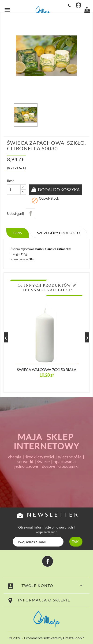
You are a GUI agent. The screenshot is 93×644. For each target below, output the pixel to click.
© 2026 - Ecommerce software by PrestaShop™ (47, 638)
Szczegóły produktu (58, 233)
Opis (18, 233)
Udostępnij (30, 213)
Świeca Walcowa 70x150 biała (47, 369)
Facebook (48, 561)
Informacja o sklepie (44, 600)
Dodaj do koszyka (58, 190)
